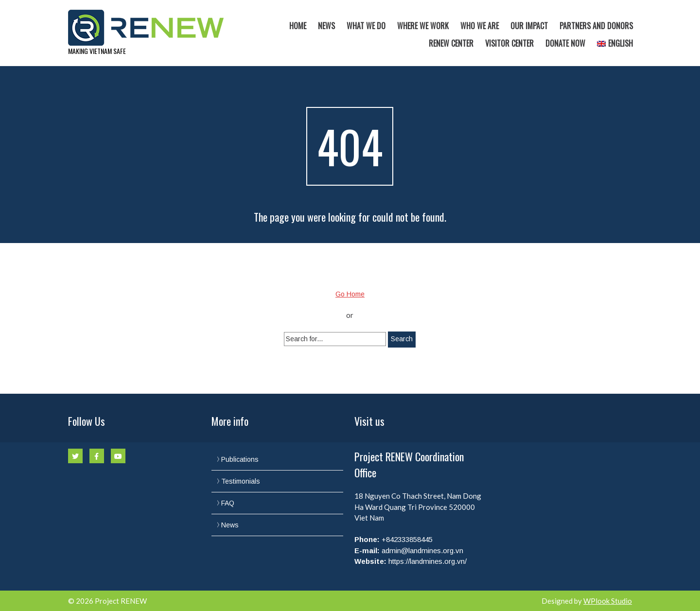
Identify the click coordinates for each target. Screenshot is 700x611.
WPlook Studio (608, 601)
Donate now (565, 43)
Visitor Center (509, 43)
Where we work (423, 26)
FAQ (228, 503)
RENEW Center (451, 43)
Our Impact (529, 26)
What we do (366, 26)
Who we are (480, 26)
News (326, 26)
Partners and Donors (596, 26)
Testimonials (241, 481)
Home (298, 26)
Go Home (350, 294)
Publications (240, 459)
